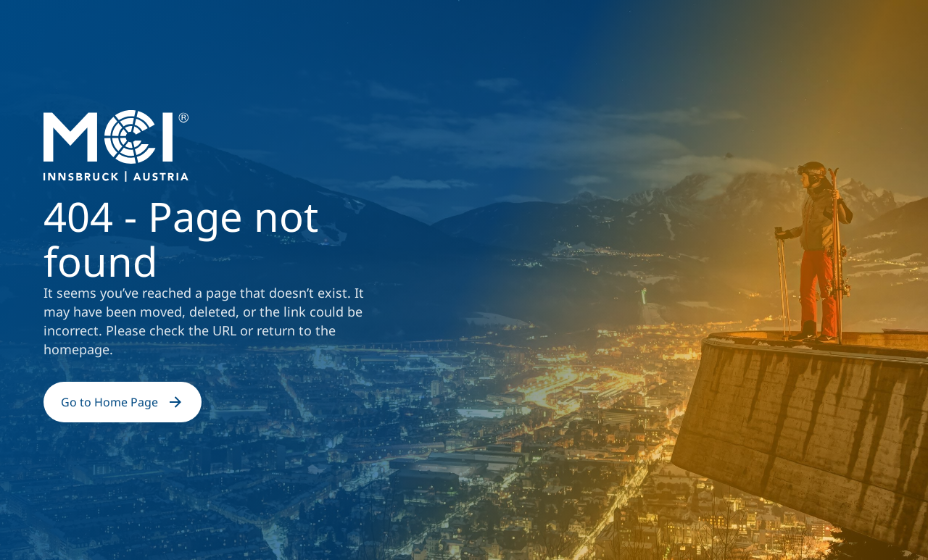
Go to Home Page (123, 402)
